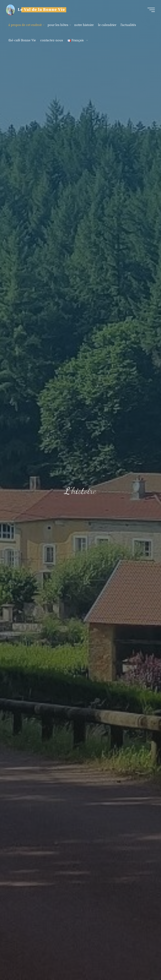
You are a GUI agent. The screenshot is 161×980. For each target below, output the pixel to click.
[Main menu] (151, 10)
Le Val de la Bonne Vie (41, 10)
